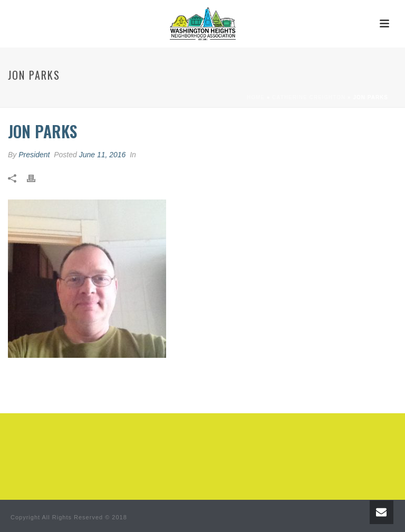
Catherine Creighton (309, 97)
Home (256, 97)
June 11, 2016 (103, 155)
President (34, 155)
